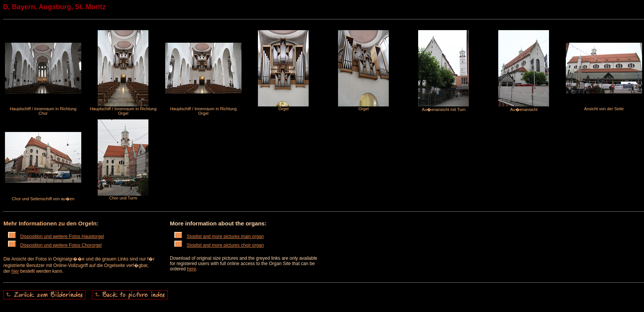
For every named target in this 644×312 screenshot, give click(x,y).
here (192, 269)
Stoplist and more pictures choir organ (219, 245)
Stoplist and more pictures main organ (219, 236)
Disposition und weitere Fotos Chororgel (55, 245)
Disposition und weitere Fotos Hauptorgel (56, 236)
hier (15, 271)
